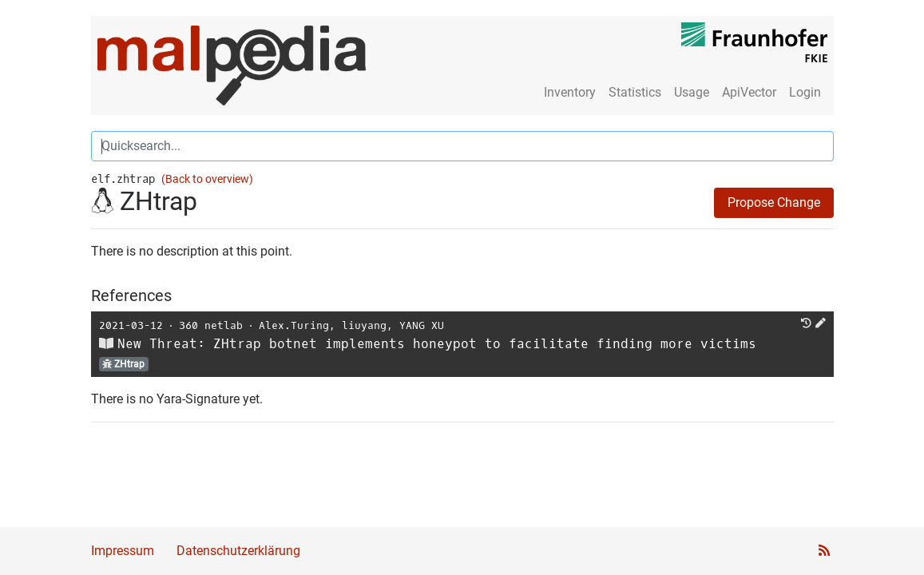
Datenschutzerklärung (238, 551)
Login (805, 92)
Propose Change (774, 202)
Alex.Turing (294, 325)
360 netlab (211, 325)
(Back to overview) (207, 179)
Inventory (570, 92)
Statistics (635, 92)
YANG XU (422, 325)
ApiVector (749, 92)
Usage (692, 92)
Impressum (123, 551)
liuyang (364, 325)
